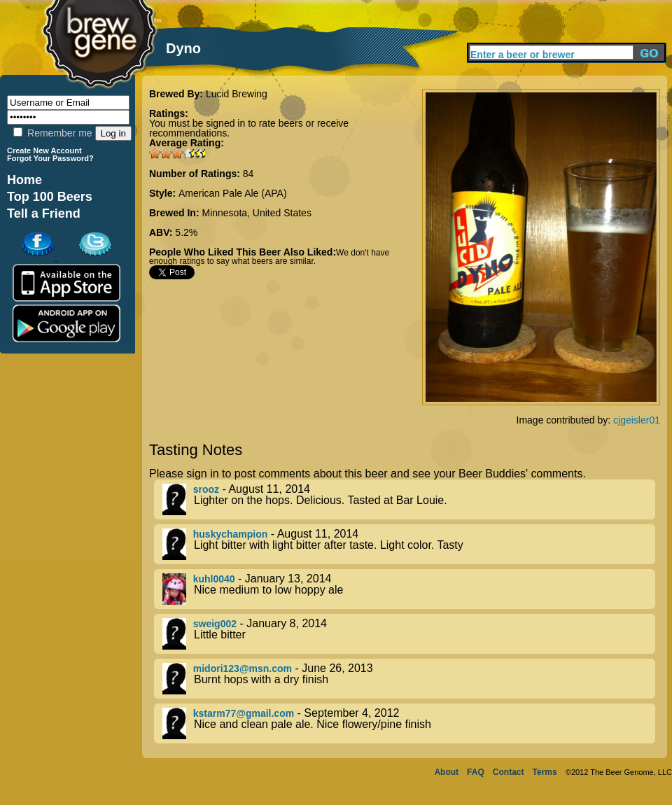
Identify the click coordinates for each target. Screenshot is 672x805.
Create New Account (44, 150)
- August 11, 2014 (409, 499)
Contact (509, 772)
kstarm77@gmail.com (244, 713)
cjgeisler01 (637, 420)
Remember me (52, 133)
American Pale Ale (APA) (233, 193)
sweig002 (215, 624)
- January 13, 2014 (409, 589)
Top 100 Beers (50, 197)
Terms (545, 772)
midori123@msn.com (243, 668)
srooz (206, 489)
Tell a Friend (44, 213)
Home (24, 180)
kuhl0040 (214, 579)
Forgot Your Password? (50, 158)
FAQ (476, 772)
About (446, 772)
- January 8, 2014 (409, 634)
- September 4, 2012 (409, 723)
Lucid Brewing (237, 94)
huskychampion (231, 534)
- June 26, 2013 (409, 679)
